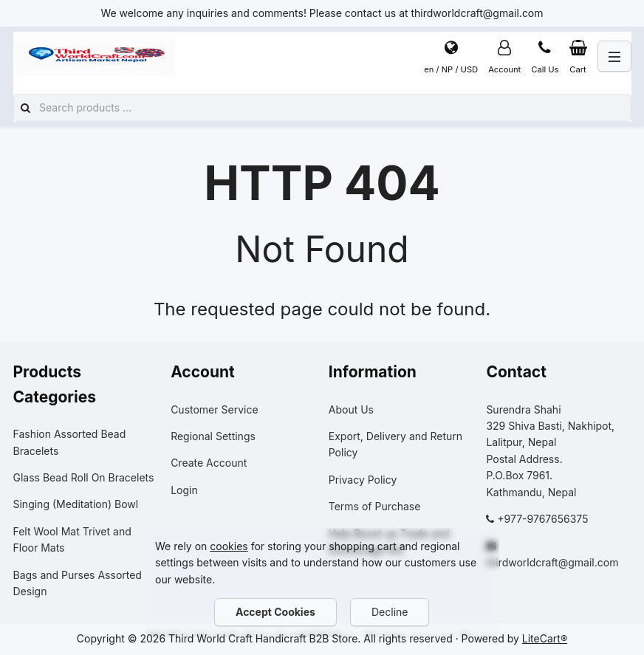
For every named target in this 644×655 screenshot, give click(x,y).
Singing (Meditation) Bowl (76, 504)
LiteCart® (545, 638)
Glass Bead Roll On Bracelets (84, 477)
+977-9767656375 (542, 519)
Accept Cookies (275, 612)
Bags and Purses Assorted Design (78, 583)
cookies (229, 546)
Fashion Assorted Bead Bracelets (70, 442)
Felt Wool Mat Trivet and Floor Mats (72, 539)
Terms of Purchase (375, 506)
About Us (351, 409)
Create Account (209, 463)
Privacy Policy (363, 480)
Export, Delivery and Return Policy (395, 444)
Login (184, 490)
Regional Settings (213, 436)
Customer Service (214, 409)
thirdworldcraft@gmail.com (552, 562)
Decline (390, 612)
